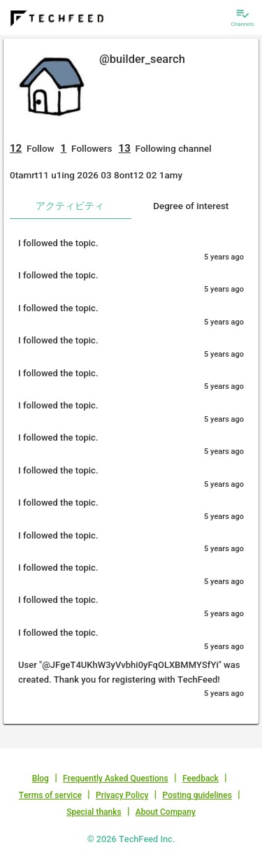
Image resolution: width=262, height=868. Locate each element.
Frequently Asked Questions (116, 778)
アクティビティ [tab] (70, 206)
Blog (41, 778)
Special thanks (94, 812)
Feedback (201, 778)
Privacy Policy (122, 795)
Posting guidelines (197, 795)
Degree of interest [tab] (191, 206)
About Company (166, 812)
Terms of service (50, 795)
